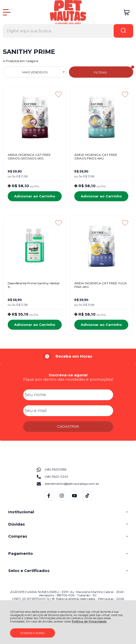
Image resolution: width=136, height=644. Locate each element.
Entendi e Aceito (33, 633)
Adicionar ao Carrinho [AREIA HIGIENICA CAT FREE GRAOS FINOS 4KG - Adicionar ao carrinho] (101, 196)
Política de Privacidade (89, 622)
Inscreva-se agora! (68, 375)
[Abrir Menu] (7, 12)
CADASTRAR (68, 426)
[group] (68, 356)
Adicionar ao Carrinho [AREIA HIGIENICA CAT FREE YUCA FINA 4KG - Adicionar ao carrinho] (101, 325)
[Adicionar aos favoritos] (58, 94)
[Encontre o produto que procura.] (123, 31)
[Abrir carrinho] (127, 12)
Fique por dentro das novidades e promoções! (68, 379)
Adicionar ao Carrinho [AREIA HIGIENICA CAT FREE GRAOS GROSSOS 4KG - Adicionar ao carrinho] (35, 196)
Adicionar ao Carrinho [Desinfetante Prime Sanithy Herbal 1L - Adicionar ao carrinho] (35, 325)
